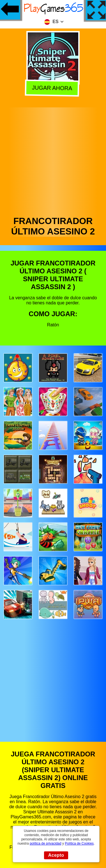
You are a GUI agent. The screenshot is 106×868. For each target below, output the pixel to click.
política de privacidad (46, 843)
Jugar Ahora (53, 88)
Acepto (56, 855)
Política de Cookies (79, 843)
